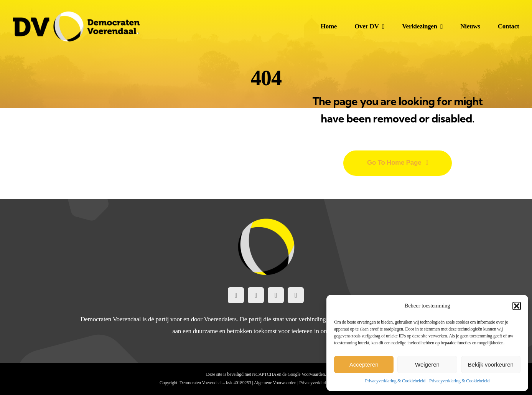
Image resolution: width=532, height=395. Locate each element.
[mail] (296, 295)
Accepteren (364, 364)
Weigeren (427, 364)
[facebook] (236, 295)
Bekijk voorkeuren (491, 364)
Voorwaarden (313, 374)
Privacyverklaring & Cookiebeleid (395, 381)
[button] (517, 306)
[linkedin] (276, 295)
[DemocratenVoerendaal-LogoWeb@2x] (76, 15)
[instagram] (256, 295)
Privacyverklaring (315, 383)
